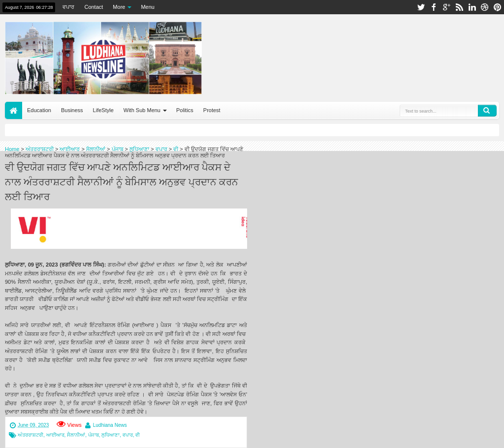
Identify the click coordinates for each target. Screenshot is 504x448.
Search (487, 111)
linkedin (472, 7)
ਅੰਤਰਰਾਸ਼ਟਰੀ (31, 435)
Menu (148, 7)
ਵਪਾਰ (68, 7)
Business (72, 110)
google (446, 7)
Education (39, 110)
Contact (94, 7)
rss (459, 7)
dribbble (485, 7)
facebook (434, 7)
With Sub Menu (142, 110)
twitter (421, 7)
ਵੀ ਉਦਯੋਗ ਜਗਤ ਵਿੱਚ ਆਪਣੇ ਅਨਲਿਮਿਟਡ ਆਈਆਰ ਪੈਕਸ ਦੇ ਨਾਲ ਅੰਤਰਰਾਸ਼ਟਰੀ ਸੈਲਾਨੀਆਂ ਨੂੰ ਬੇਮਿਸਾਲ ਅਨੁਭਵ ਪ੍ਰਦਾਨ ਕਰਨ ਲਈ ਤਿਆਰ (122, 181)
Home (14, 110)
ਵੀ (138, 435)
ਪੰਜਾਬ (94, 435)
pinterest (498, 7)
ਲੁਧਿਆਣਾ (110, 435)
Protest (212, 110)
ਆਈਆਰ (55, 435)
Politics (185, 110)
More (119, 7)
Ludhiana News (110, 425)
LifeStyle (103, 110)
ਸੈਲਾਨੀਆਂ (76, 435)
